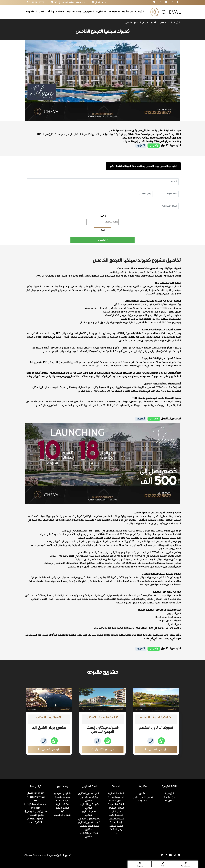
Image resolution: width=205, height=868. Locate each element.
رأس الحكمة (116, 830)
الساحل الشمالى (116, 808)
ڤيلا (62, 812)
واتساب (103, 240)
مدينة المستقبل (116, 819)
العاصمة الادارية (116, 794)
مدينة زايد (116, 812)
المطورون (88, 12)
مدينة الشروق (116, 826)
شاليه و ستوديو (62, 794)
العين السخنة (116, 801)
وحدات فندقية (62, 797)
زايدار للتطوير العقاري (89, 819)
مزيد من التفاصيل (49, 749)
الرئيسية (139, 12)
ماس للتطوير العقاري (89, 794)
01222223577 (36, 794)
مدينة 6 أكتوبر (116, 815)
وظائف (50, 12)
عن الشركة (127, 12)
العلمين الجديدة (116, 797)
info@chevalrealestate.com (36, 804)
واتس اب (154, 146)
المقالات (60, 12)
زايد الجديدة (116, 822)
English (30, 12)
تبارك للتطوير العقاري (89, 822)
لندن (116, 833)
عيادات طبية (62, 801)
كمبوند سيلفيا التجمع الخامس (141, 23)
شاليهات (143, 801)
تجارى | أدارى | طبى (143, 797)
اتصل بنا (40, 12)
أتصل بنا (141, 146)
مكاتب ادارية (62, 805)
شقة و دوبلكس (62, 815)
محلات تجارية (62, 808)
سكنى (163, 23)
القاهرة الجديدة (116, 805)
